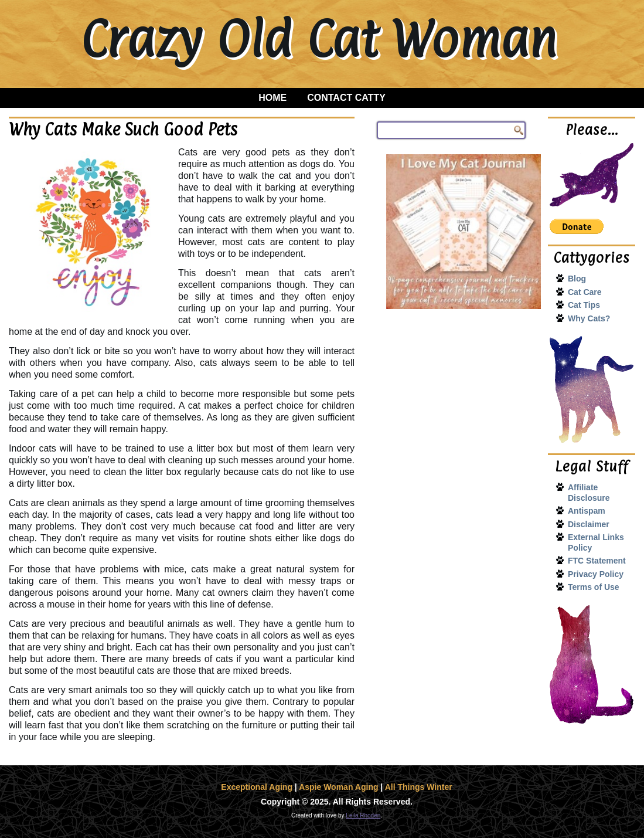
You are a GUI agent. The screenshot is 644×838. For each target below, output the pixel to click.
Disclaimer (589, 524)
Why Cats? (589, 318)
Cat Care (585, 292)
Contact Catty (346, 98)
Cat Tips (584, 305)
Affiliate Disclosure (589, 493)
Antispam (587, 511)
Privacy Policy (596, 574)
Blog (577, 279)
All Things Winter (419, 787)
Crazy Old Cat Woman (318, 39)
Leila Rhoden (363, 815)
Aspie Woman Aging (338, 787)
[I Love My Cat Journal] (464, 232)
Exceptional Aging (257, 787)
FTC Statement (597, 561)
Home (272, 98)
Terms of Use (594, 587)
